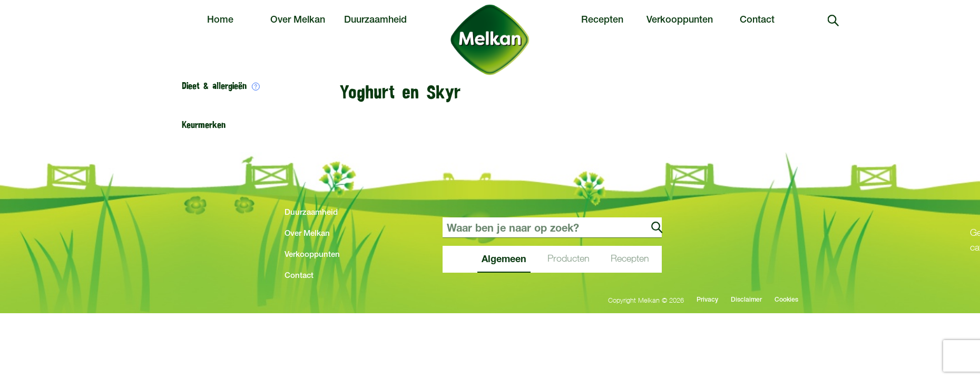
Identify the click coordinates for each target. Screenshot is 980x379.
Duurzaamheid (375, 21)
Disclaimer (746, 300)
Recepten (602, 21)
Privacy (707, 300)
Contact (757, 21)
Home (220, 21)
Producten (569, 258)
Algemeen (504, 258)
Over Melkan (298, 21)
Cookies (786, 300)
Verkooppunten (680, 21)
